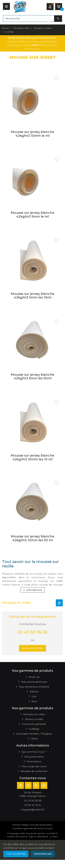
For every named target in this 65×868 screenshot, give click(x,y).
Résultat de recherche (34, 771)
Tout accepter (16, 854)
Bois (34, 701)
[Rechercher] (29, 19)
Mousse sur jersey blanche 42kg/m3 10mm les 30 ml (32, 538)
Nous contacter (32, 648)
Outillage (34, 729)
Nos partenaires (34, 757)
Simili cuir (34, 677)
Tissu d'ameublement (34, 682)
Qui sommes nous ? (34, 752)
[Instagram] (28, 785)
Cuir (34, 696)
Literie (34, 739)
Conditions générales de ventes (28, 828)
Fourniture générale (34, 724)
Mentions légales (20, 825)
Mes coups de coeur (34, 766)
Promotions (34, 761)
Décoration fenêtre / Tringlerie (34, 734)
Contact (49, 828)
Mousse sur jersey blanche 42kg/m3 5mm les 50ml (32, 377)
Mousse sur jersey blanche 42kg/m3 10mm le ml (32, 134)
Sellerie (34, 692)
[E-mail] (44, 785)
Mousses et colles (34, 714)
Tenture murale (34, 719)
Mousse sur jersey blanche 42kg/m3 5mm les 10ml (32, 296)
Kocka (45, 837)
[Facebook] (20, 785)
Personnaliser (43, 854)
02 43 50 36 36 (33, 632)
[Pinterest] (36, 785)
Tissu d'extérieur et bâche (34, 687)
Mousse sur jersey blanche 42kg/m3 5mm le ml (32, 215)
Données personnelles (41, 825)
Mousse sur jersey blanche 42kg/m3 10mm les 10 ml (32, 457)
